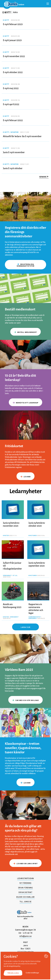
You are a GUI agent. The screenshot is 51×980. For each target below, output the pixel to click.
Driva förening (25, 888)
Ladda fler (25, 627)
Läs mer (25, 477)
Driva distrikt (25, 892)
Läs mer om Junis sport (25, 864)
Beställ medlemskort (25, 332)
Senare (44, 177)
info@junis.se (25, 936)
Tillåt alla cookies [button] (13, 973)
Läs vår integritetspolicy (12, 966)
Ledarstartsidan (26, 878)
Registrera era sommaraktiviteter (25, 265)
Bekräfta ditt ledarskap (25, 403)
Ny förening (25, 883)
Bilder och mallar (25, 897)
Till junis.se (26, 902)
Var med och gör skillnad (25, 700)
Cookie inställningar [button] (32, 973)
